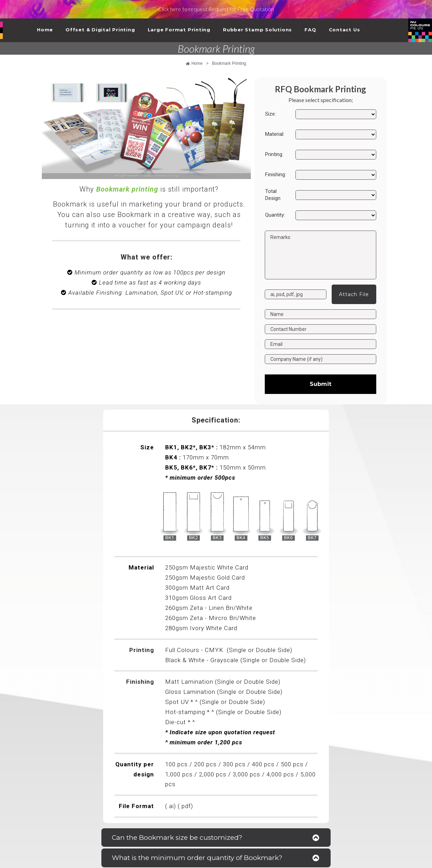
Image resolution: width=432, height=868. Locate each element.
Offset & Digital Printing (100, 30)
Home (45, 30)
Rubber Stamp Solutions (257, 30)
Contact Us (345, 30)
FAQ (310, 30)
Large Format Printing (179, 30)
